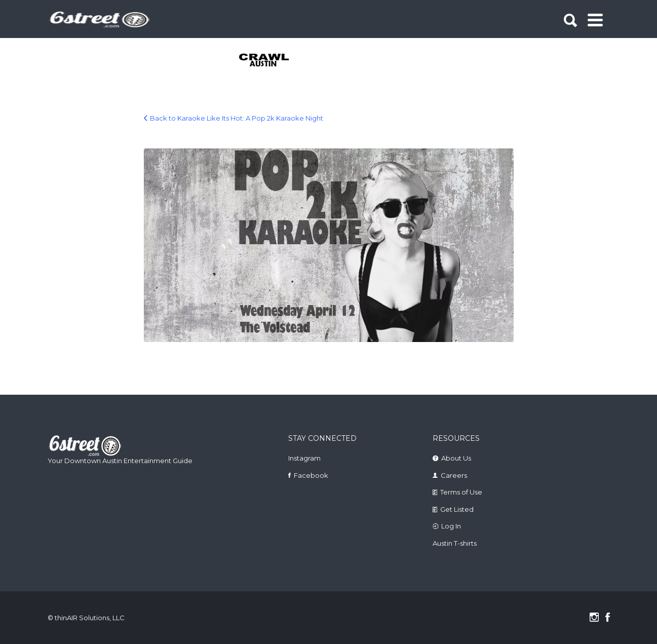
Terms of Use (461, 492)
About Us (456, 458)
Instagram (304, 458)
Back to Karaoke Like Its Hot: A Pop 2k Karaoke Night (237, 118)
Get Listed (457, 509)
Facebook (311, 475)
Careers (454, 475)
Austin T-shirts (455, 543)
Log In (451, 526)
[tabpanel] (270, 61)
